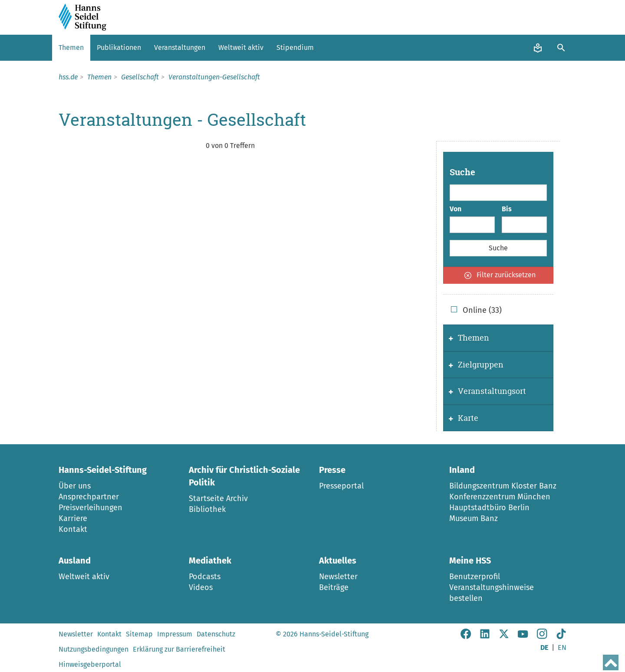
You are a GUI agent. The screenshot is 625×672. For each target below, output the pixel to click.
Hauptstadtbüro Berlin (489, 508)
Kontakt (73, 529)
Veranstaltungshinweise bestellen (492, 593)
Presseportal (341, 486)
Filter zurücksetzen (500, 275)
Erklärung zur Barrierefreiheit (179, 649)
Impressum (175, 634)
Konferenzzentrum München (500, 497)
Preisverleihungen (90, 508)
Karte (464, 418)
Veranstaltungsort (487, 391)
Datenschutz (216, 634)
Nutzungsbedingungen (94, 649)
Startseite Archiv (218, 498)
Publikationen (119, 48)
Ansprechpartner (89, 497)
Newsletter (338, 577)
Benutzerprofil (475, 577)
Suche (462, 172)
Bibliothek (207, 509)
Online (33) (476, 310)
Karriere (73, 518)
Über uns (75, 486)
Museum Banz (474, 518)
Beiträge (334, 587)
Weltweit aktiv (241, 48)
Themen (71, 48)
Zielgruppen (476, 365)
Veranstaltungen (180, 48)
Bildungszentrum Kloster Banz (503, 486)
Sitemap (139, 634)
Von (456, 209)
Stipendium (295, 48)
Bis (507, 209)
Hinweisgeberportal (90, 664)
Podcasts (205, 577)
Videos (201, 587)
